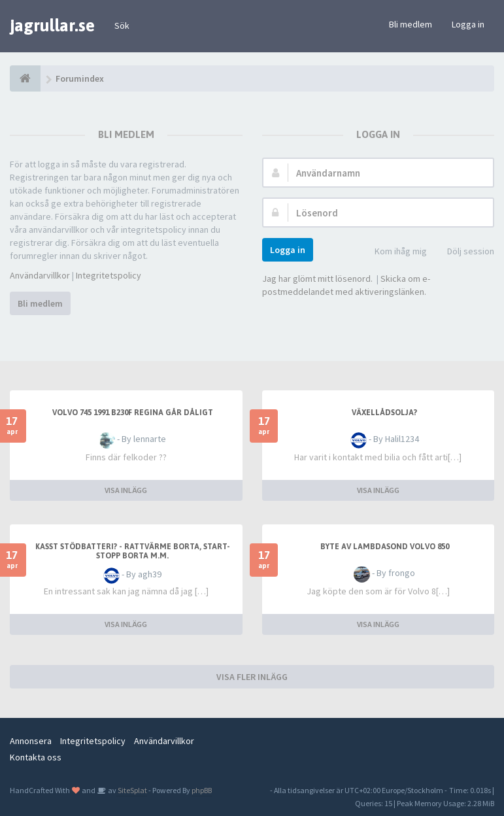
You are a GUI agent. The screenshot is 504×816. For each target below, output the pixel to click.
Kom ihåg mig (394, 252)
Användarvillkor (40, 275)
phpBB (202, 790)
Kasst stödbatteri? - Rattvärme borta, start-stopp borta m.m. (133, 551)
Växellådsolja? (384, 413)
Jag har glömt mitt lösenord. (317, 279)
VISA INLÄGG (126, 490)
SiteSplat (132, 790)
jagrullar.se (52, 25)
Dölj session (463, 252)
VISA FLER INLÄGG (252, 677)
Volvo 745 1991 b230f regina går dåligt (133, 413)
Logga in (468, 24)
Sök (122, 25)
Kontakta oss (36, 757)
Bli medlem (411, 24)
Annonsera (31, 741)
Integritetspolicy (109, 275)
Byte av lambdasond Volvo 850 (385, 547)
